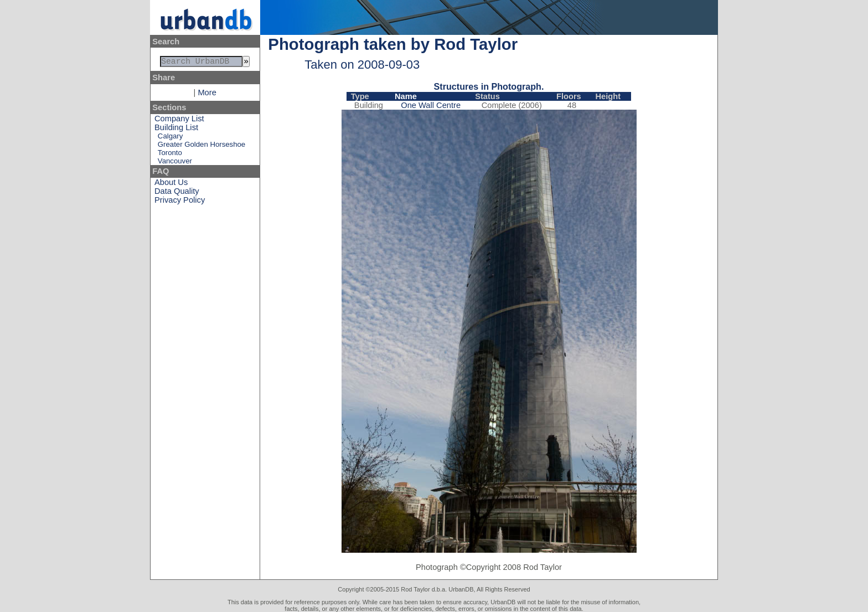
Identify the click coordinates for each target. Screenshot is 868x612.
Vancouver (175, 163)
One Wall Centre (431, 105)
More (207, 95)
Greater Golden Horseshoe (201, 146)
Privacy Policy (180, 202)
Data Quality (177, 193)
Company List (179, 121)
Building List (176, 130)
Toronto (170, 155)
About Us (171, 184)
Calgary (170, 138)
